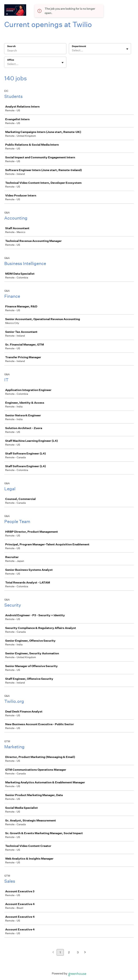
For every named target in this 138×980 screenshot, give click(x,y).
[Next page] (85, 953)
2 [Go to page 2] (69, 952)
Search (11, 46)
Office (11, 60)
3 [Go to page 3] (78, 952)
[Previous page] (53, 953)
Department (79, 46)
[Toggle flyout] (127, 49)
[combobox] (72, 50)
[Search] (35, 51)
